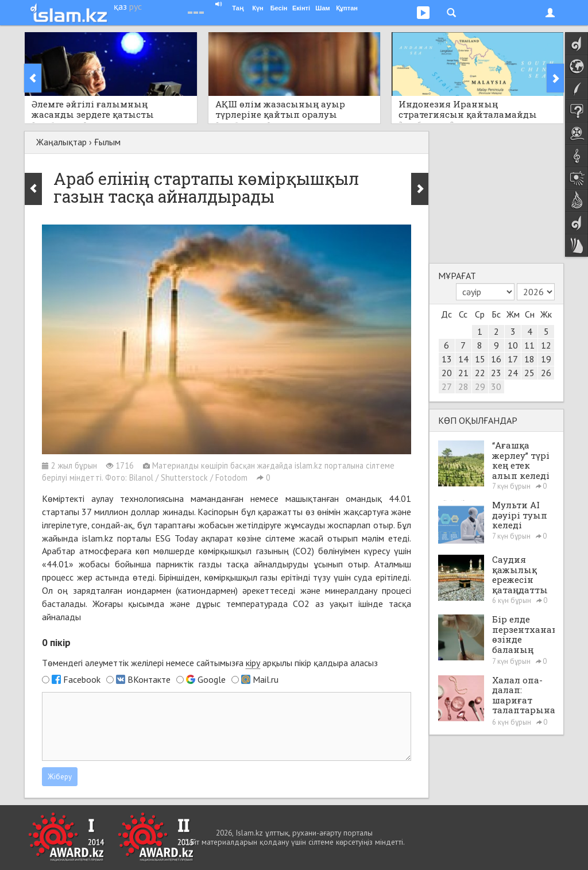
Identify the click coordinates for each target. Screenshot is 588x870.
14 (463, 359)
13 (447, 359)
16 (496, 359)
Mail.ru (266, 679)
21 (463, 373)
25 (529, 373)
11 (529, 345)
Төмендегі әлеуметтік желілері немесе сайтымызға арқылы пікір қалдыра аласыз (210, 663)
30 (496, 386)
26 (546, 373)
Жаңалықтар (61, 142)
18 (529, 359)
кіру (253, 663)
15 (480, 359)
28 (463, 386)
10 (513, 345)
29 (480, 386)
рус (136, 6)
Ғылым (107, 142)
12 (546, 345)
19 (546, 359)
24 (513, 373)
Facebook (82, 679)
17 (513, 359)
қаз (120, 6)
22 (480, 373)
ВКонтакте (149, 679)
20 (447, 373)
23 (496, 373)
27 (447, 386)
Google (212, 679)
